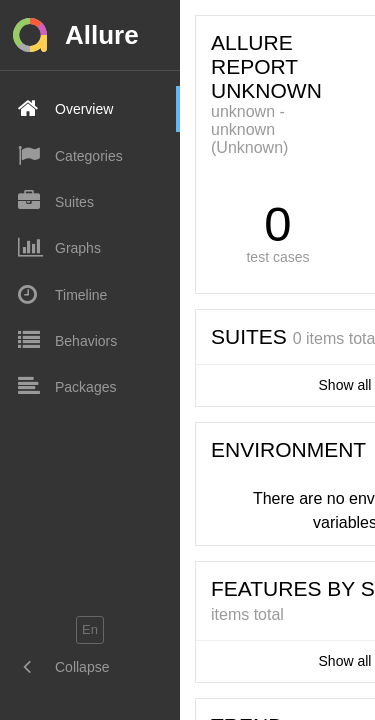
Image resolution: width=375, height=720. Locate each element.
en (90, 629)
